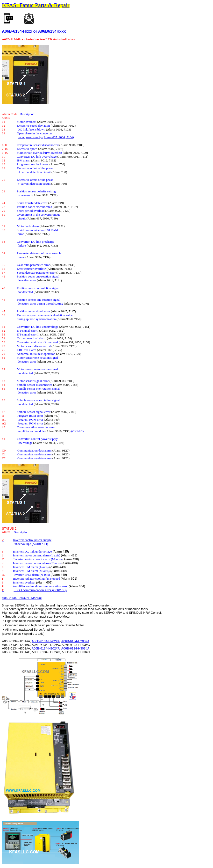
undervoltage (23, 544)
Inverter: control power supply (32, 540)
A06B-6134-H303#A (75, 648)
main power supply (30, 137)
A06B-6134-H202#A (46, 641)
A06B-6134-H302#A (46, 648)
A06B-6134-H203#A (75, 641)
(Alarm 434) (40, 544)
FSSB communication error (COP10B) (40, 590)
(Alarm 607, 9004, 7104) (58, 137)
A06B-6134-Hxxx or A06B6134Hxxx (34, 31)
